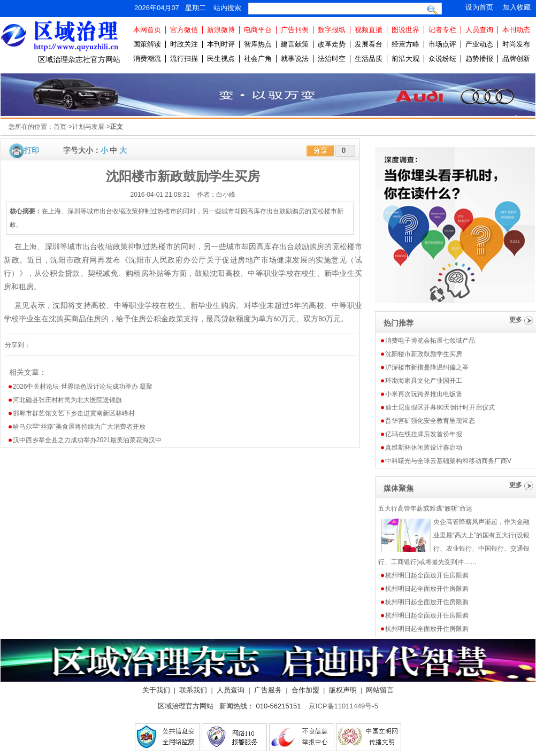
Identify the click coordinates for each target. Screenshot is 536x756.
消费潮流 (147, 59)
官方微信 (184, 30)
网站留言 (380, 690)
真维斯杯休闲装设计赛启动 (424, 448)
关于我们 (156, 690)
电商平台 (258, 30)
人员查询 (479, 30)
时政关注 (184, 44)
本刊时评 (221, 44)
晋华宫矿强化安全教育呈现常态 (430, 421)
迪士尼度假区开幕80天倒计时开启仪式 (440, 407)
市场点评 (442, 44)
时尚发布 (516, 44)
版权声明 (343, 690)
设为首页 (479, 7)
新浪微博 (221, 30)
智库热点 (258, 44)
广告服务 (268, 690)
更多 (516, 320)
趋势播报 (479, 59)
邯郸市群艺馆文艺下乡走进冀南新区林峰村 (74, 413)
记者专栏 (442, 30)
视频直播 (369, 30)
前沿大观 (405, 59)
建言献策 (295, 44)
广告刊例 (295, 30)
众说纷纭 (442, 59)
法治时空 (332, 59)
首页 (60, 127)
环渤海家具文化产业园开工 (424, 381)
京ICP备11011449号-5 (343, 706)
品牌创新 (516, 59)
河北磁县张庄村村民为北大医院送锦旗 (67, 400)
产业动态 (479, 44)
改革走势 (332, 44)
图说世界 (405, 30)
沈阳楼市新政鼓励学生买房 (424, 354)
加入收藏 (517, 7)
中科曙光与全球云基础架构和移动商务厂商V (448, 461)
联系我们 (193, 690)
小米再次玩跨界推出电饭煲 (424, 394)
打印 (32, 150)
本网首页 (147, 30)
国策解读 (147, 44)
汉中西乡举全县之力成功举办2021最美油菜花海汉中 (87, 440)
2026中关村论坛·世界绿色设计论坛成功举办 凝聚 (83, 387)
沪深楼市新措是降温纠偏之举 (427, 367)
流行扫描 (184, 59)
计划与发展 (88, 127)
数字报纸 (332, 30)
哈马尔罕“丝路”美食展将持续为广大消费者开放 (79, 427)
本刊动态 (516, 30)
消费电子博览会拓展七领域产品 (430, 341)
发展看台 (369, 44)
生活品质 (369, 59)
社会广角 (258, 59)
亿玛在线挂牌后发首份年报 (424, 434)
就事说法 (295, 59)
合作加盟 (305, 690)
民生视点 (221, 59)
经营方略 (405, 44)
